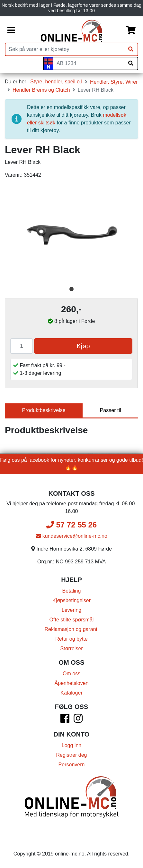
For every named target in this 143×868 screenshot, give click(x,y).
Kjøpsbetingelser (71, 600)
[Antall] (22, 346)
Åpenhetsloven (72, 683)
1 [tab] (72, 289)
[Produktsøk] (65, 49)
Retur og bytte (71, 639)
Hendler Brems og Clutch (41, 90)
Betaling (72, 591)
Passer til (111, 410)
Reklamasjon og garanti (71, 629)
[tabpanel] (71, 234)
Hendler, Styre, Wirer (114, 82)
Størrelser (71, 649)
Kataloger (71, 693)
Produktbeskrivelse (44, 410)
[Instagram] (78, 720)
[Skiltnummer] (89, 63)
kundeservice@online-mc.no (71, 536)
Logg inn (71, 745)
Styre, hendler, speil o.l (56, 82)
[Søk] (131, 49)
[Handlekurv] (131, 31)
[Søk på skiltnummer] (131, 63)
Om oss (71, 674)
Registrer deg (71, 755)
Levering (71, 610)
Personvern (72, 765)
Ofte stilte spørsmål (72, 620)
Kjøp (83, 346)
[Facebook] (65, 720)
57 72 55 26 (71, 525)
